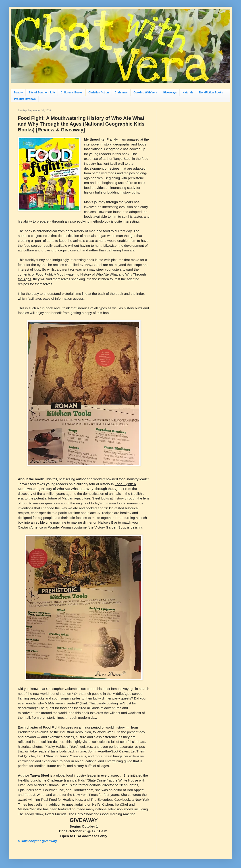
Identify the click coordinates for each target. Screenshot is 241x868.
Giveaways (170, 93)
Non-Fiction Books (211, 93)
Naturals (188, 93)
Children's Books (72, 93)
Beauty (18, 93)
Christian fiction (99, 93)
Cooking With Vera (145, 93)
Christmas (121, 93)
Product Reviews (25, 99)
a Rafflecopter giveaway (37, 841)
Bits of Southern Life (42, 93)
